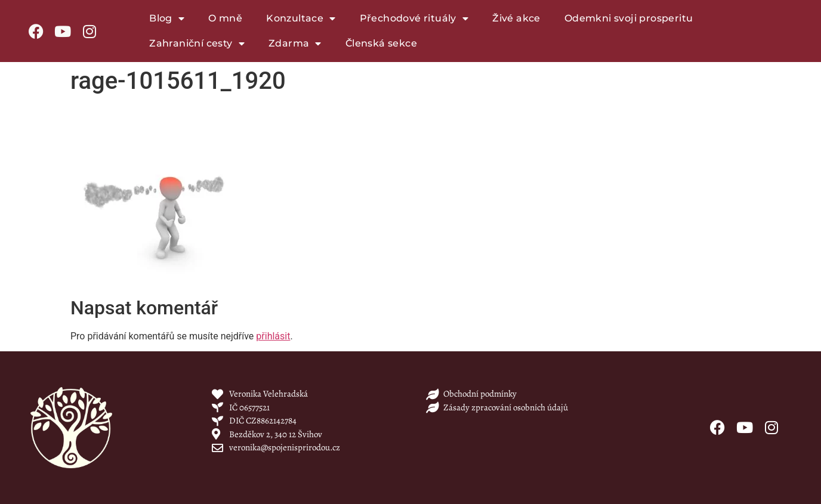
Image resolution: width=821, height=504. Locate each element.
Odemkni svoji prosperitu (629, 18)
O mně (225, 18)
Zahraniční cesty (197, 44)
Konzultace (301, 18)
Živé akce (516, 18)
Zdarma (295, 44)
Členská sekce (381, 43)
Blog (167, 18)
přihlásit (273, 336)
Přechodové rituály (414, 18)
